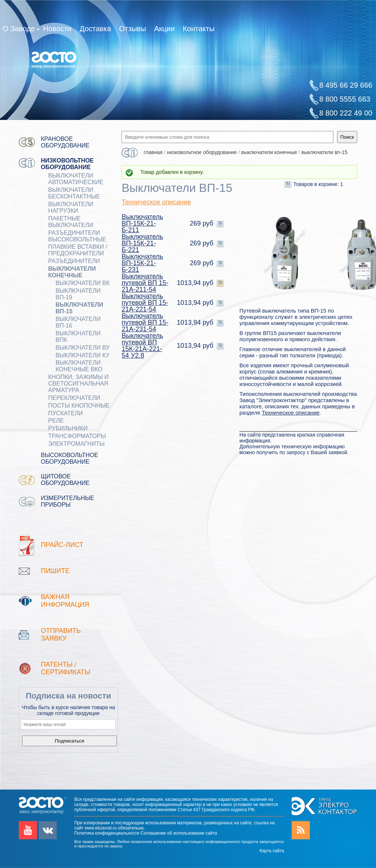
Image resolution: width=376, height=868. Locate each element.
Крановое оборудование (65, 142)
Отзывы (133, 29)
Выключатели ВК (82, 283)
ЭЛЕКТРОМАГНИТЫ (76, 444)
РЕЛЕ (56, 421)
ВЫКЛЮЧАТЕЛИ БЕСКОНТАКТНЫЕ (74, 193)
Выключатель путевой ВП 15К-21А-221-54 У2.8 (142, 346)
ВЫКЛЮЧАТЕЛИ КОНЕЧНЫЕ (72, 272)
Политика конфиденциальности (107, 833)
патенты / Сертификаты (66, 668)
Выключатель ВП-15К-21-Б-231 (142, 263)
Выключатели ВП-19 (78, 294)
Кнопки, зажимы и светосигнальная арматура (78, 384)
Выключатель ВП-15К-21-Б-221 (142, 243)
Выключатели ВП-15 (79, 308)
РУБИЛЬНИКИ (68, 428)
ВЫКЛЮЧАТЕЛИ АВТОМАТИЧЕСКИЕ (76, 179)
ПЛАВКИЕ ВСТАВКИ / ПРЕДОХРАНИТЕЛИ (78, 250)
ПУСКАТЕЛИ (65, 413)
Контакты (199, 29)
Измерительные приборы (67, 501)
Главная (153, 152)
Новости (57, 29)
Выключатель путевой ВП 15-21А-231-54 (145, 322)
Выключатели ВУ (83, 348)
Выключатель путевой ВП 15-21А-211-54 (145, 283)
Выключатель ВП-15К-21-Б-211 (142, 223)
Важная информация (65, 601)
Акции (164, 29)
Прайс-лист (62, 545)
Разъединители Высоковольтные (77, 236)
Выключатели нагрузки (71, 207)
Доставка (95, 29)
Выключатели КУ (82, 355)
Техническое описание (156, 202)
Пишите (55, 571)
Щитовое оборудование (65, 480)
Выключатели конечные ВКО (79, 366)
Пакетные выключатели (71, 222)
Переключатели (74, 398)
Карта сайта (272, 851)
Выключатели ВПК (78, 337)
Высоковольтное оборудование (69, 458)
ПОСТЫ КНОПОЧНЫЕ (79, 406)
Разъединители (74, 261)
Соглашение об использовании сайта (179, 833)
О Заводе (21, 30)
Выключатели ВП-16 (78, 322)
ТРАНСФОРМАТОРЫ (77, 436)
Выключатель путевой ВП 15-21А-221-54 (145, 303)
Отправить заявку (61, 634)
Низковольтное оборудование (67, 164)
